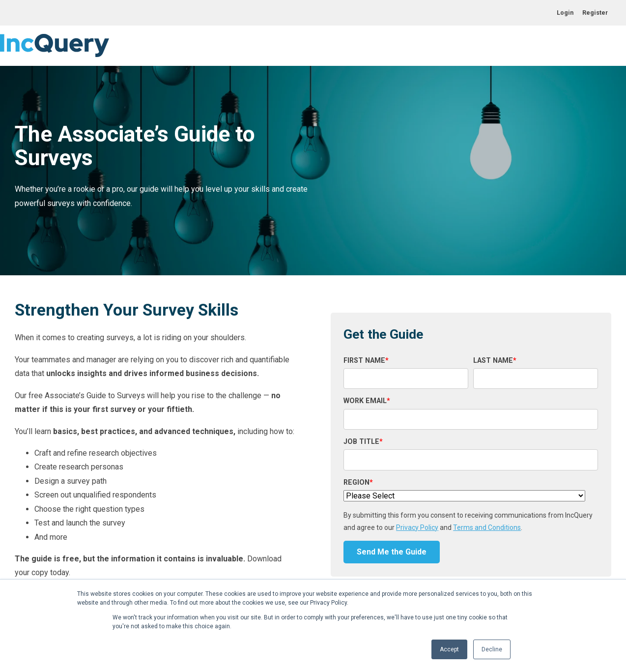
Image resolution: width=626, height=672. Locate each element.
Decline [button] (492, 649)
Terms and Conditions (487, 527)
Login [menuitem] (565, 13)
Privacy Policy (417, 527)
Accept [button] (449, 649)
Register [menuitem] (595, 13)
